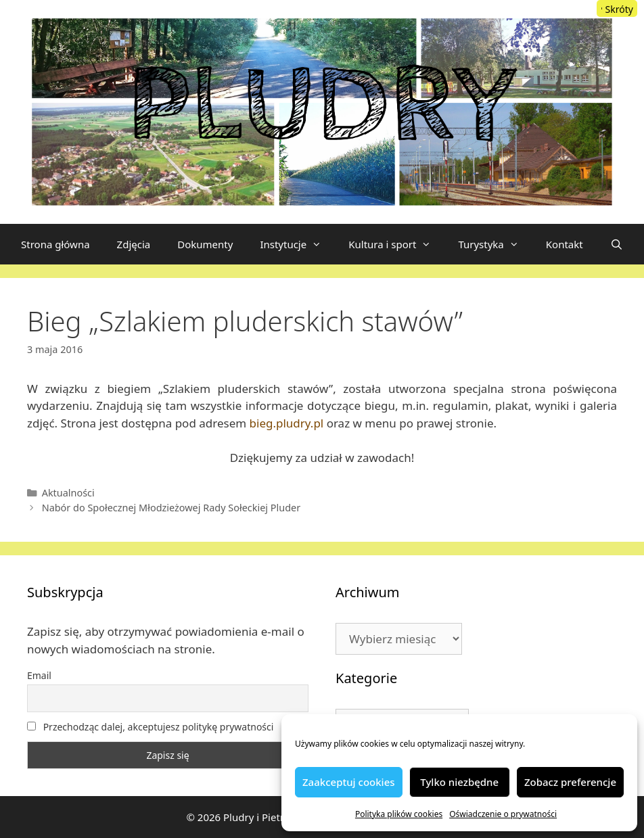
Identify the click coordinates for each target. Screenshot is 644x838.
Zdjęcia (134, 244)
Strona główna (55, 244)
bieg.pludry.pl (287, 423)
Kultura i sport (396, 244)
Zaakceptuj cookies (349, 782)
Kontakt (565, 244)
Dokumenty (205, 244)
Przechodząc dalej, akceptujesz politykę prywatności (150, 727)
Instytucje (297, 244)
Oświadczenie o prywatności (503, 814)
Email (39, 675)
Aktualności (68, 493)
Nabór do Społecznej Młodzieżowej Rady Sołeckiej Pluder (171, 508)
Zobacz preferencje (570, 782)
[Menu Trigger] (617, 8)
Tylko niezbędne (459, 782)
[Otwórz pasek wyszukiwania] (617, 244)
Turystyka (495, 244)
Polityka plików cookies (399, 814)
